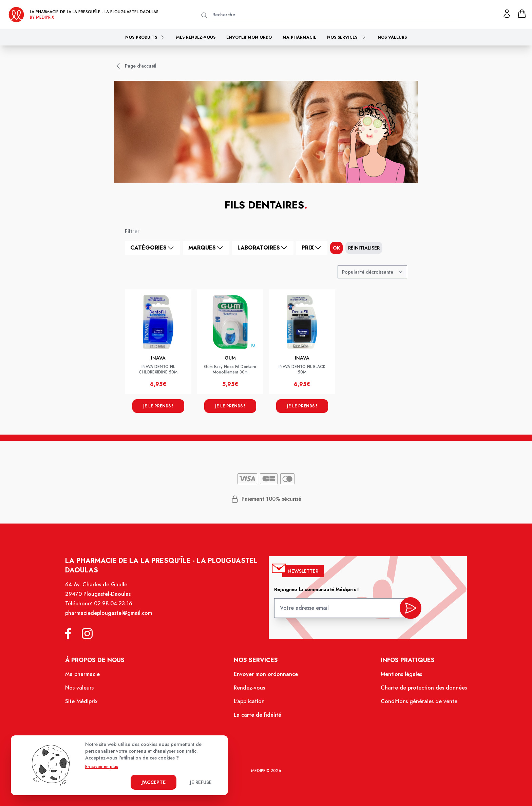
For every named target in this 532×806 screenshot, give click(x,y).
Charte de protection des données (423, 688)
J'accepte (154, 782)
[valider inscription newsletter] (410, 609)
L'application (249, 702)
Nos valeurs (392, 37)
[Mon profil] (507, 14)
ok (336, 248)
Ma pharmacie (299, 37)
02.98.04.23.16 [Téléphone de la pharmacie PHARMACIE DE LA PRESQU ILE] (114, 604)
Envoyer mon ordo (249, 37)
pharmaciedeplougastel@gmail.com (109, 614)
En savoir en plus (102, 767)
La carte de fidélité (258, 715)
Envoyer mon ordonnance (266, 675)
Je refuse (201, 782)
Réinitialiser (364, 248)
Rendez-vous (250, 688)
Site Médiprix (82, 702)
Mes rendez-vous (196, 37)
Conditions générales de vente (418, 702)
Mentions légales (401, 675)
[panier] (522, 14)
